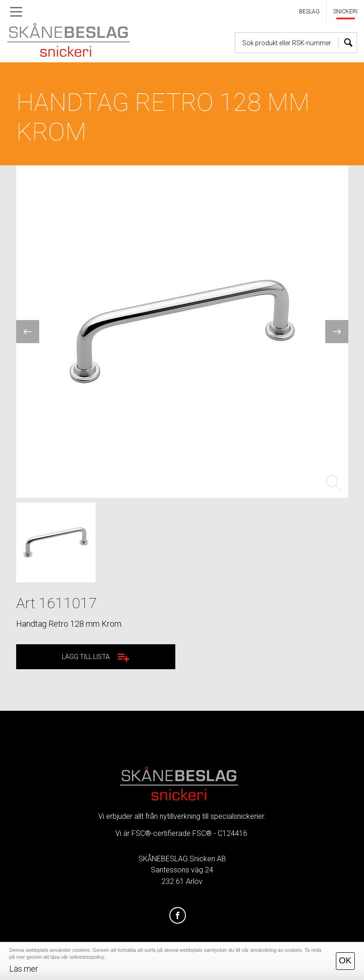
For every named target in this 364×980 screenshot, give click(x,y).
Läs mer (24, 969)
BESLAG (309, 12)
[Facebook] (178, 916)
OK (345, 960)
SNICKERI (345, 12)
